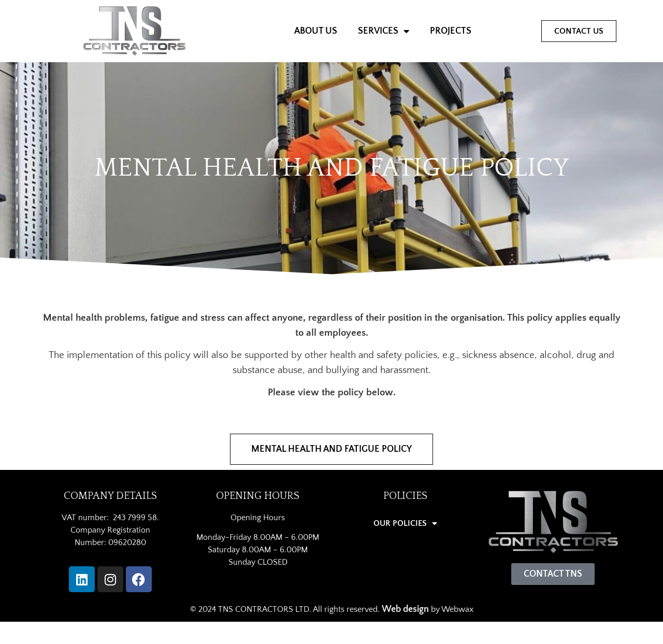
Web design (405, 609)
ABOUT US (316, 31)
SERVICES (384, 31)
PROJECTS (451, 31)
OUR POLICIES (405, 523)
